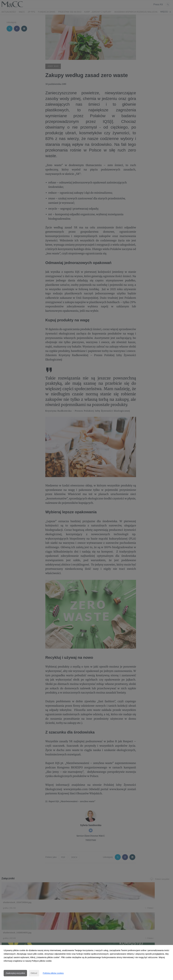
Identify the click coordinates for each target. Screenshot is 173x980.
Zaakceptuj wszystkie (15, 973)
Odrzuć (34, 973)
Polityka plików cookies (53, 973)
